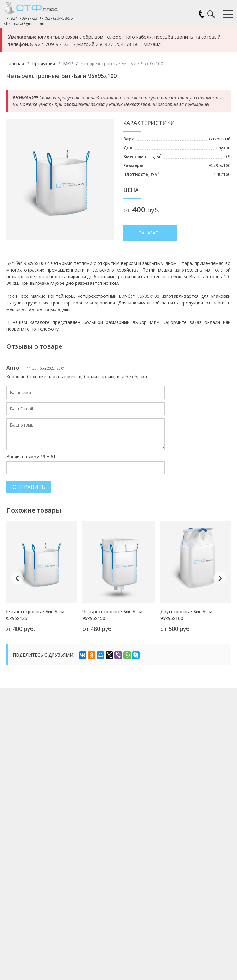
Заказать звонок (202, 14)
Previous (17, 569)
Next (220, 569)
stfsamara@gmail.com (26, 24)
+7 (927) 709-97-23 (23, 18)
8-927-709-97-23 (50, 44)
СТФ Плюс (38, 8)
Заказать (150, 233)
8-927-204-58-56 (119, 44)
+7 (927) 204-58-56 (58, 18)
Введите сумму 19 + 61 (31, 450)
